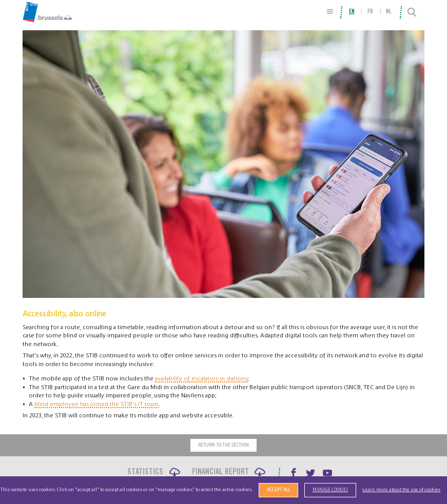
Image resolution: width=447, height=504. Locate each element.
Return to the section (223, 445)
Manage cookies (330, 490)
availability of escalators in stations (201, 378)
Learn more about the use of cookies (401, 490)
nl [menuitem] (389, 12)
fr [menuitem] (370, 12)
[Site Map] (330, 12)
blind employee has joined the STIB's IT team (96, 404)
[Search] (412, 12)
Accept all (278, 490)
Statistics (145, 472)
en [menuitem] (352, 12)
